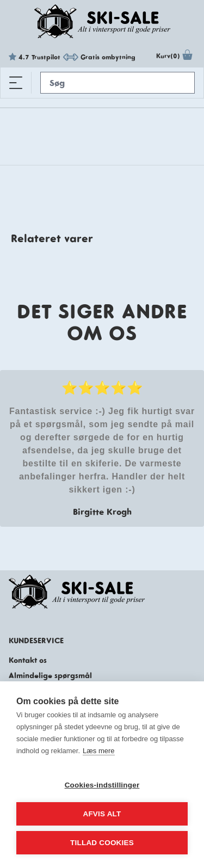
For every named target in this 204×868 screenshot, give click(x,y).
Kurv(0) (176, 57)
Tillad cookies (102, 843)
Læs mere (99, 751)
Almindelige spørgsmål (50, 675)
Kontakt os (28, 660)
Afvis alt (102, 814)
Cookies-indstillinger (102, 785)
